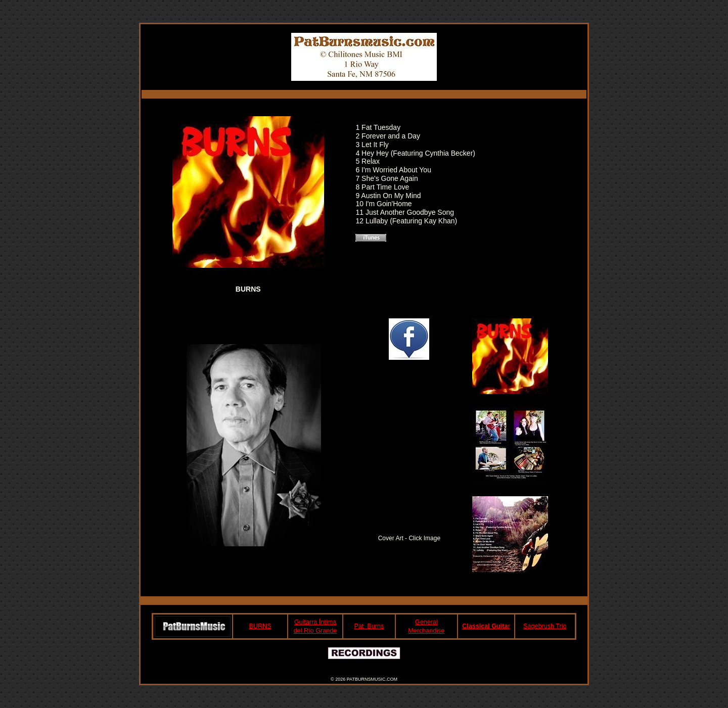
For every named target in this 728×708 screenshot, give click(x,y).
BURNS (260, 626)
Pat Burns (369, 626)
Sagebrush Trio (545, 626)
